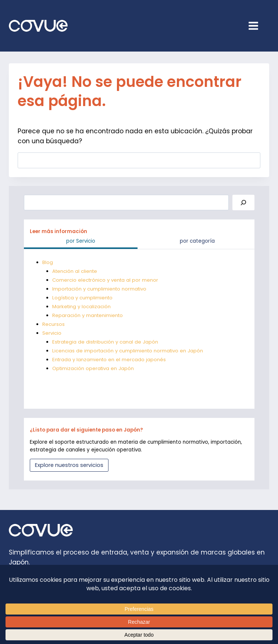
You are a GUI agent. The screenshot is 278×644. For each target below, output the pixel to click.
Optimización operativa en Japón (94, 368)
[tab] (81, 242)
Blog (48, 262)
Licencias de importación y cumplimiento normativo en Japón (129, 351)
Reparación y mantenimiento (88, 315)
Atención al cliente (75, 271)
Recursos (54, 324)
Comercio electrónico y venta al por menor (106, 280)
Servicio (52, 333)
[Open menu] (257, 26)
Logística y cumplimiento (83, 298)
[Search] (243, 203)
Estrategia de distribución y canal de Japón (106, 342)
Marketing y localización (82, 307)
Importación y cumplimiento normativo (101, 289)
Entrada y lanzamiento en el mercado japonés (110, 360)
